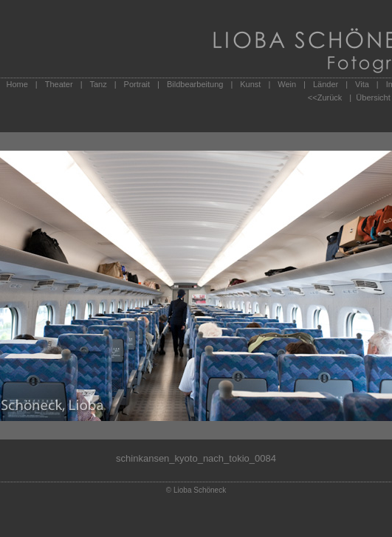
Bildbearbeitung (195, 84)
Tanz (98, 84)
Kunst (250, 84)
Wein (287, 84)
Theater (59, 84)
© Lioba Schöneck (196, 490)
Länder (326, 84)
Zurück (330, 98)
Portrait (137, 84)
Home (17, 84)
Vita (362, 84)
